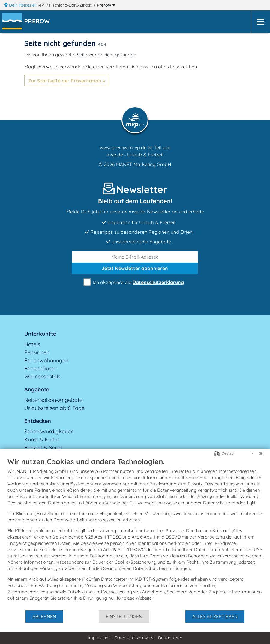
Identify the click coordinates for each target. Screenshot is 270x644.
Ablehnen (44, 616)
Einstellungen (124, 616)
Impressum (99, 638)
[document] (135, 533)
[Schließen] (261, 453)
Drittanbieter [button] (170, 638)
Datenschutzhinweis (134, 638)
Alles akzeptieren (215, 616)
